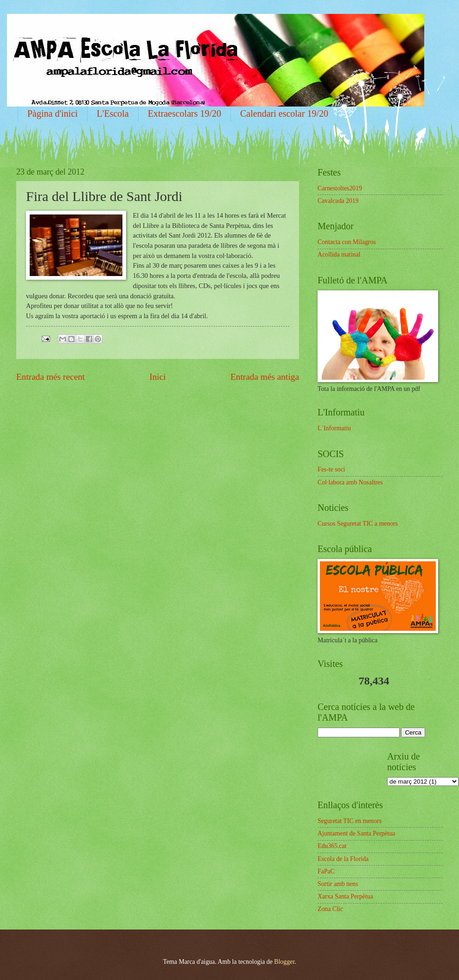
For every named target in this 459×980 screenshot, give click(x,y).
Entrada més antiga (265, 377)
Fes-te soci (331, 469)
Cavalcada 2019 (338, 201)
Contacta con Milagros (347, 242)
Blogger (284, 962)
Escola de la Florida (343, 859)
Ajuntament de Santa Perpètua (356, 833)
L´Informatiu (334, 428)
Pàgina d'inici (53, 113)
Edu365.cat (332, 846)
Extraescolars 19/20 (185, 113)
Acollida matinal (339, 254)
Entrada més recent (51, 377)
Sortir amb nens (338, 884)
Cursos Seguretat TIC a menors (358, 524)
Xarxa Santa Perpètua (345, 896)
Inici (157, 377)
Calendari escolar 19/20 (284, 113)
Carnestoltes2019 (340, 188)
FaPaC (326, 871)
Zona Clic (330, 909)
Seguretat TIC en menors (350, 821)
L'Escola (113, 113)
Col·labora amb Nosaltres (350, 482)
